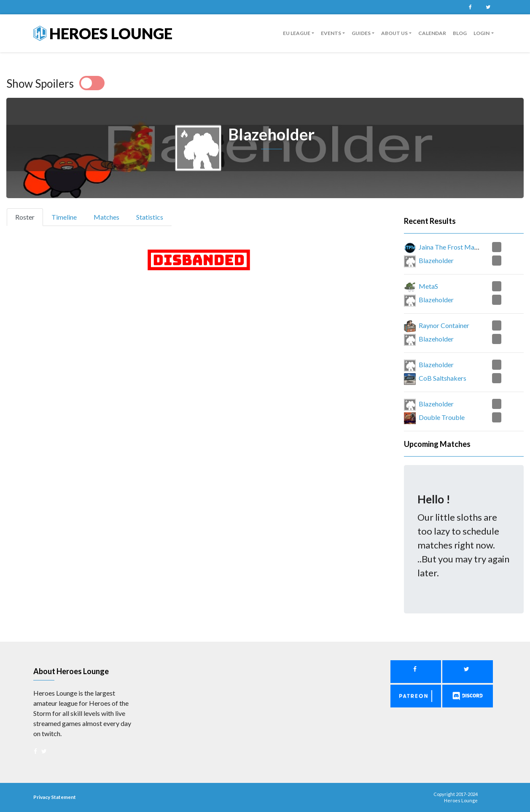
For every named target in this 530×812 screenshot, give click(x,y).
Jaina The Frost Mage (450, 247)
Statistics (150, 217)
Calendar (432, 33)
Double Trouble (442, 417)
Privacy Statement (55, 797)
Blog (460, 33)
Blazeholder (436, 260)
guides (361, 33)
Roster (28, 216)
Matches (106, 217)
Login (482, 33)
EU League (297, 33)
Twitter (488, 7)
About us (394, 33)
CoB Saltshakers (443, 378)
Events (331, 33)
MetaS (428, 286)
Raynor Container (444, 325)
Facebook (471, 7)
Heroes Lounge (103, 33)
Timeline (64, 217)
